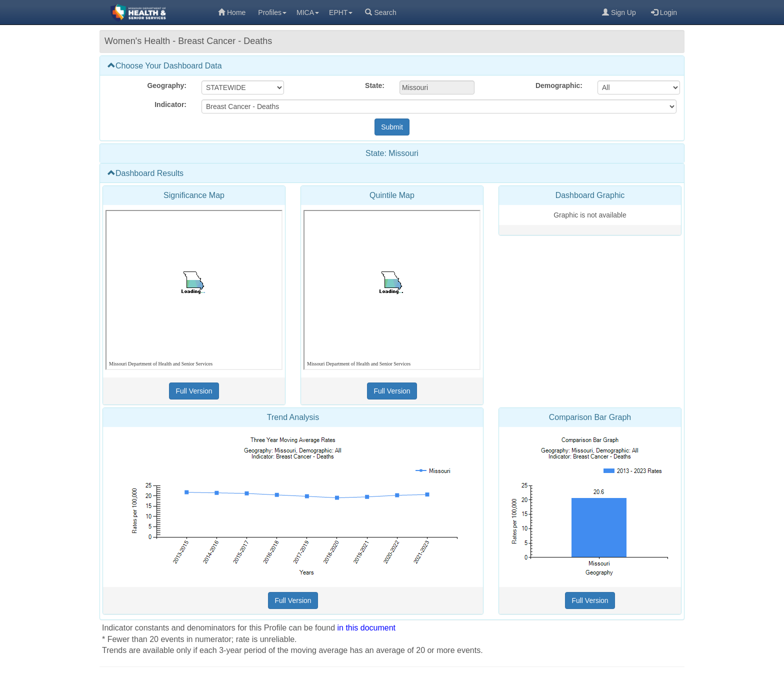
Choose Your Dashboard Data (165, 66)
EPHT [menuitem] (341, 12)
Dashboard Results (145, 173)
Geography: (167, 85)
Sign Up (619, 12)
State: (375, 85)
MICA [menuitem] (308, 12)
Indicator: (170, 104)
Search (380, 12)
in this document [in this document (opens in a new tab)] (367, 628)
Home (232, 12)
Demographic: (559, 85)
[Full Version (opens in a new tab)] (194, 391)
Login (664, 12)
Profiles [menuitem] (272, 12)
